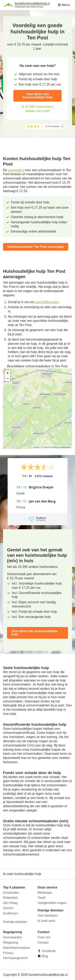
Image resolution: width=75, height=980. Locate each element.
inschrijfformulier (47, 302)
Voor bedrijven (48, 916)
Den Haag (10, 903)
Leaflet (36, 447)
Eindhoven (11, 913)
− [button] (8, 379)
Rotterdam (10, 898)
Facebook (48, 951)
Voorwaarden (12, 937)
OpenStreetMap (51, 447)
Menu (64, 5)
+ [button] (8, 373)
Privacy (8, 953)
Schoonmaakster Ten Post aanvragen (36, 247)
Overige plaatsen (15, 922)
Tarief (41, 898)
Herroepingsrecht (15, 958)
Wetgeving (10, 942)
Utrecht (8, 908)
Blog (44, 956)
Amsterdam (11, 893)
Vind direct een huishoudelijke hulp (37, 96)
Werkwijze (45, 893)
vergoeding (16, 170)
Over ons (44, 937)
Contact (43, 942)
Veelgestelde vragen (52, 903)
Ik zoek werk (46, 921)
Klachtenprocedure (16, 948)
